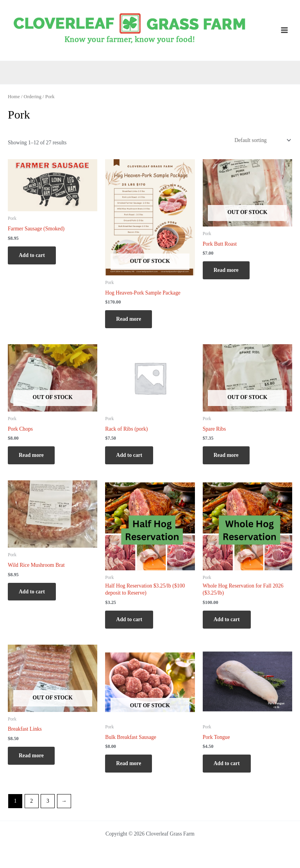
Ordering (33, 97)
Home (14, 97)
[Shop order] (262, 140)
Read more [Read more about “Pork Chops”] (31, 455)
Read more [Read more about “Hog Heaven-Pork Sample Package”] (129, 319)
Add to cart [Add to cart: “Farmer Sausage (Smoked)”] (32, 255)
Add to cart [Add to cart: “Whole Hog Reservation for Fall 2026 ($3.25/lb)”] (227, 619)
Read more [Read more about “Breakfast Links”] (31, 756)
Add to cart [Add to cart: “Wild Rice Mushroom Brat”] (32, 592)
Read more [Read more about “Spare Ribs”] (226, 455)
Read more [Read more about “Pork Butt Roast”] (226, 270)
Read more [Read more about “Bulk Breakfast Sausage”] (129, 763)
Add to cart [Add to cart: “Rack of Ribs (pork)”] (129, 455)
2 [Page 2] (31, 801)
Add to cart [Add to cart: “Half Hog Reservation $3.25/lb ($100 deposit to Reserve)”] (129, 619)
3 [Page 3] (48, 801)
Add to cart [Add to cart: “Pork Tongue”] (227, 763)
